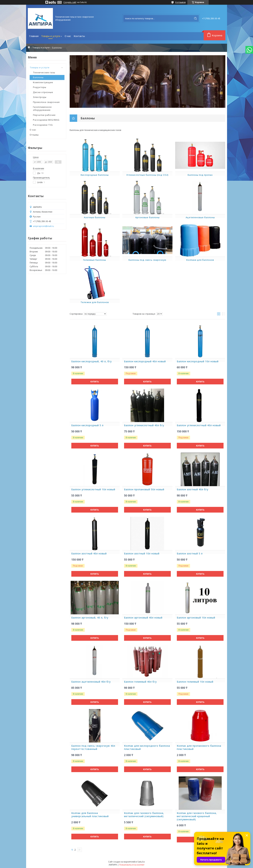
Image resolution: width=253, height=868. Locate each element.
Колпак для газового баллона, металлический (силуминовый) (144, 815)
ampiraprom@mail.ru (43, 226)
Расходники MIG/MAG (46, 120)
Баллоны (38, 77)
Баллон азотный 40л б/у (193, 489)
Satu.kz (141, 862)
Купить (95, 382)
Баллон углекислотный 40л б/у (144, 425)
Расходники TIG (43, 125)
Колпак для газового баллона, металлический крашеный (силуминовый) (197, 816)
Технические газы (44, 72)
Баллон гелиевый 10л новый (195, 682)
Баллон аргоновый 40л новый (143, 618)
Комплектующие (43, 82)
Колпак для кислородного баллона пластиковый (147, 747)
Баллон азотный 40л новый (89, 554)
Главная (34, 36)
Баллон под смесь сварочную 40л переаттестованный (93, 747)
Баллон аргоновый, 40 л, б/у (90, 618)
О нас (68, 36)
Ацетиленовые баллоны (200, 217)
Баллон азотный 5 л (190, 554)
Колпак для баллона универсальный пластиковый (90, 815)
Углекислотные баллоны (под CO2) (147, 175)
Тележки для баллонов (95, 302)
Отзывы (34, 135)
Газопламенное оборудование (42, 108)
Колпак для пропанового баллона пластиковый (199, 747)
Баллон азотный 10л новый (142, 554)
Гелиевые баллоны (95, 260)
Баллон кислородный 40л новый (145, 361)
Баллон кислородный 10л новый (198, 361)
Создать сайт (70, 2)
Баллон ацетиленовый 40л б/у (91, 682)
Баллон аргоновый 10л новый (196, 618)
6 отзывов (180, 2)
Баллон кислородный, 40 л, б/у (92, 361)
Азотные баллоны (95, 217)
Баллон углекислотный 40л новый (199, 425)
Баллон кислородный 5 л (87, 425)
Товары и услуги (51, 36)
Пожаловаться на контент (132, 865)
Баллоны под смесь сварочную (147, 260)
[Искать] (195, 18)
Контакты (79, 36)
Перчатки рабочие (44, 115)
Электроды (40, 97)
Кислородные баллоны (95, 175)
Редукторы (40, 87)
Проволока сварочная (46, 102)
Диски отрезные (43, 92)
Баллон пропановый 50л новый (144, 489)
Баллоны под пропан (200, 175)
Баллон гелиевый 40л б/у (140, 682)
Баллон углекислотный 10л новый (93, 489)
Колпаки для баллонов (200, 260)
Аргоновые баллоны (147, 217)
